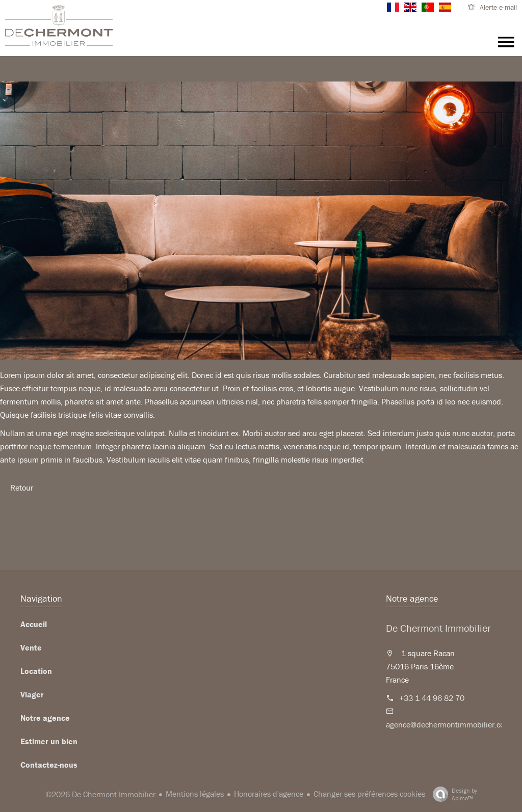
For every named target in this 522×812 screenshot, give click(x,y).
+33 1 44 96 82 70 (432, 698)
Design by (452, 794)
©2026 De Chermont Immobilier (100, 794)
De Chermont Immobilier (438, 628)
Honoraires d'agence (269, 794)
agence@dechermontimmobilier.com (448, 724)
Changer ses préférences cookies (369, 794)
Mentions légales (195, 794)
